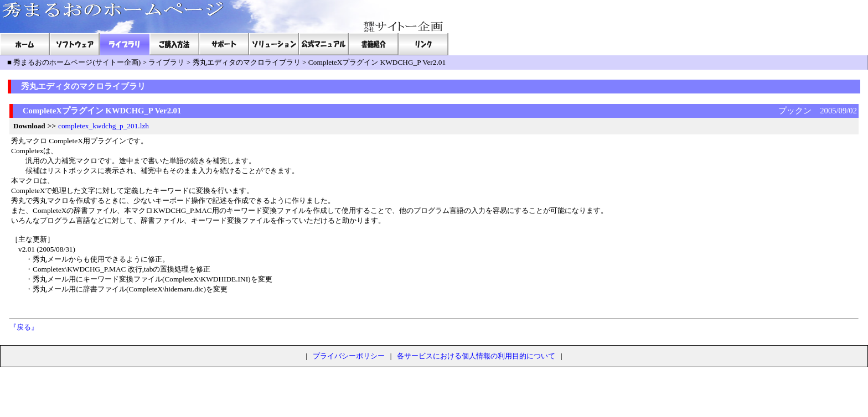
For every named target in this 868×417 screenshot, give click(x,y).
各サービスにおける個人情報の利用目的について (476, 356)
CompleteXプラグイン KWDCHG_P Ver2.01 (377, 62)
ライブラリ (166, 62)
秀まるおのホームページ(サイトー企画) (77, 62)
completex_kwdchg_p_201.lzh (104, 126)
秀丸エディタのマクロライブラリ (247, 62)
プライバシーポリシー (349, 356)
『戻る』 (24, 327)
